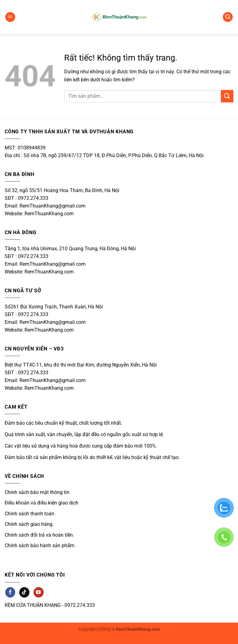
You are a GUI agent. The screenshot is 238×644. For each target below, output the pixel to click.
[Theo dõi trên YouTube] (38, 592)
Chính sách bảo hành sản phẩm (40, 545)
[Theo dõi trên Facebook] (10, 592)
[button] (10, 17)
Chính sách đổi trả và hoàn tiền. (39, 535)
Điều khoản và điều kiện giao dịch (42, 503)
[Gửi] (227, 96)
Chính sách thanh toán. (30, 514)
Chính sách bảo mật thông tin (37, 492)
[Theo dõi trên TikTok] (24, 592)
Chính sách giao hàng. (29, 524)
